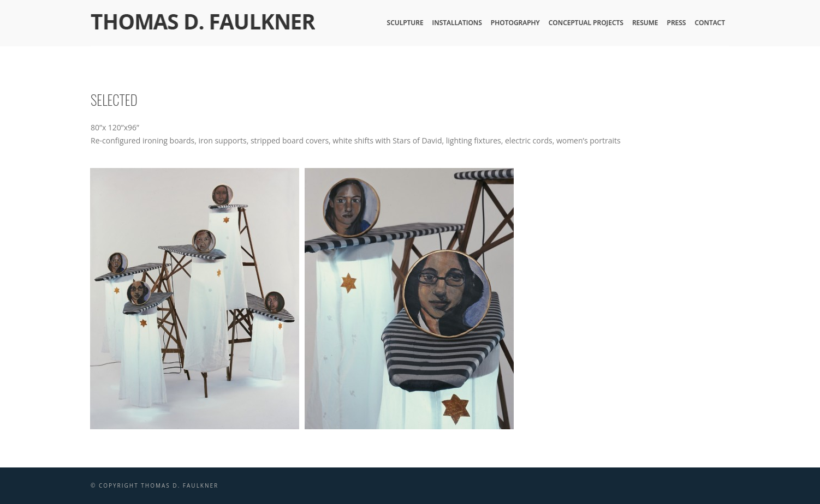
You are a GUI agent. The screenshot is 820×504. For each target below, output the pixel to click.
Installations (457, 23)
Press (677, 23)
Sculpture (405, 23)
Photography (515, 23)
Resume (645, 23)
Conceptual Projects (586, 23)
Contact (710, 23)
